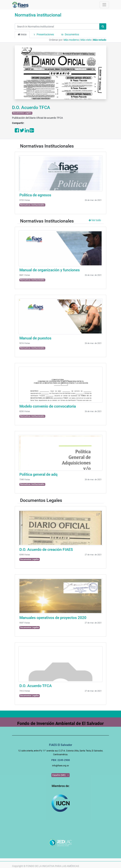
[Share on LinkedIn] (27, 131)
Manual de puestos (35, 338)
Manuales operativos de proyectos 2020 (53, 618)
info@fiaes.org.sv (60, 766)
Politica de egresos (35, 195)
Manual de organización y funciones (50, 270)
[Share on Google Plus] (32, 131)
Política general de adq (38, 474)
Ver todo (95, 220)
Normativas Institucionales (47, 146)
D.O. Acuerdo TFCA (31, 107)
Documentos (70, 35)
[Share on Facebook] (17, 131)
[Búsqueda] (103, 26)
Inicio (22, 34)
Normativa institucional (38, 15)
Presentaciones (43, 35)
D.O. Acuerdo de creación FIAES (46, 550)
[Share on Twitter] (22, 131)
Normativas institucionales (32, 205)
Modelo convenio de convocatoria (48, 406)
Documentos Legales (22, 113)
